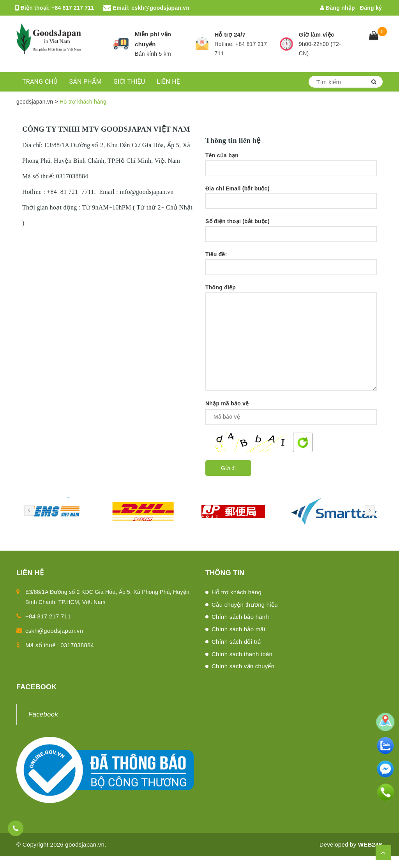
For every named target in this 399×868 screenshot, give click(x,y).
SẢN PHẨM (86, 82)
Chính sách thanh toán (242, 654)
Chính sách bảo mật (238, 629)
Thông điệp (291, 337)
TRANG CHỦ (40, 82)
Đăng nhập (338, 8)
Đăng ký (371, 8)
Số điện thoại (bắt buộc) (291, 234)
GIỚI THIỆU (129, 82)
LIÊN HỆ (168, 82)
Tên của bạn (291, 168)
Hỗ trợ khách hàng (237, 592)
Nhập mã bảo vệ (227, 403)
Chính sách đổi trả (236, 642)
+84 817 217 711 (73, 8)
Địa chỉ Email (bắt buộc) (291, 201)
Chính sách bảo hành (240, 617)
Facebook (43, 714)
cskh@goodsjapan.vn (160, 8)
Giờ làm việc (317, 34)
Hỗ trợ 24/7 (230, 34)
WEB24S (370, 844)
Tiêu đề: (291, 267)
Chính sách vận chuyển (243, 666)
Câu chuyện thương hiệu (245, 605)
